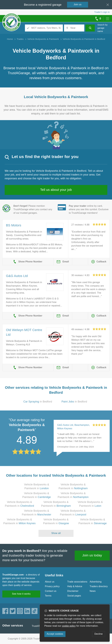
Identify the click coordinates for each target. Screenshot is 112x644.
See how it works (21, 594)
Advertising (96, 582)
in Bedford (38, 402)
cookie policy (69, 626)
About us (50, 582)
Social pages (74, 596)
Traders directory (99, 586)
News (93, 591)
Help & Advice (75, 586)
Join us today (92, 555)
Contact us (51, 591)
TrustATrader (39, 626)
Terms (48, 596)
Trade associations (77, 582)
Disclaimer (73, 591)
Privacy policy (52, 586)
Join (78, 4)
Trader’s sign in (102, 12)
